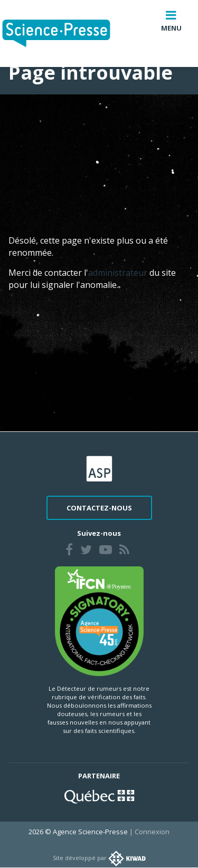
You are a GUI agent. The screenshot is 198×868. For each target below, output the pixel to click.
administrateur (119, 273)
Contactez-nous (99, 508)
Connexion (152, 832)
